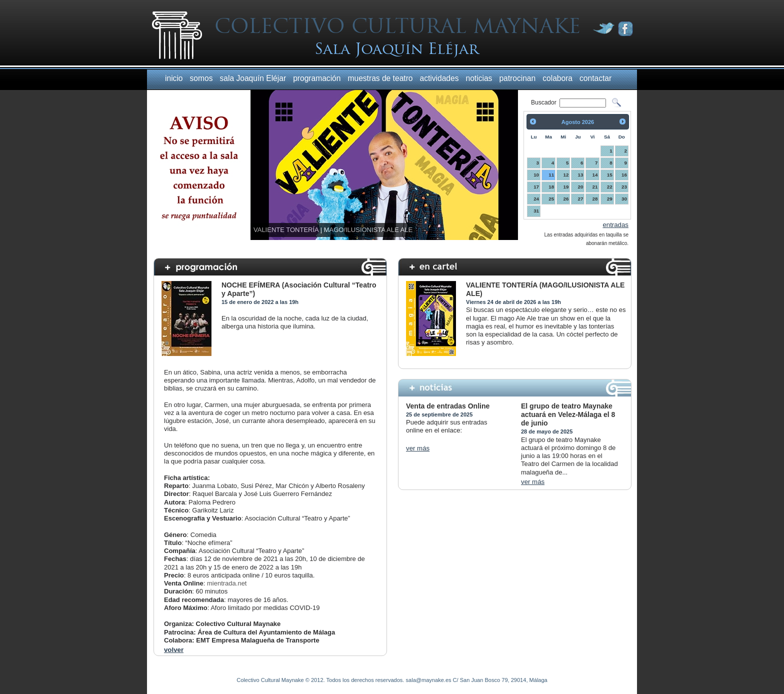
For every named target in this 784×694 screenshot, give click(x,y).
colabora (557, 78)
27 (580, 199)
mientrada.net (227, 583)
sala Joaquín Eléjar (253, 78)
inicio (174, 78)
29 (610, 199)
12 (566, 175)
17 (536, 187)
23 (624, 187)
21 (595, 187)
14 (595, 175)
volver (174, 650)
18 (551, 187)
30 (624, 199)
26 (566, 199)
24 (536, 199)
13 (580, 175)
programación (317, 78)
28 (595, 199)
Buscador (544, 102)
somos (201, 78)
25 (551, 199)
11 (551, 175)
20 (580, 187)
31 (536, 211)
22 (610, 187)
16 (624, 175)
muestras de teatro (380, 78)
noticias (479, 78)
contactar (595, 78)
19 (566, 187)
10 (536, 175)
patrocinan (517, 78)
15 (610, 175)
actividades (439, 78)
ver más (418, 448)
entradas (615, 225)
